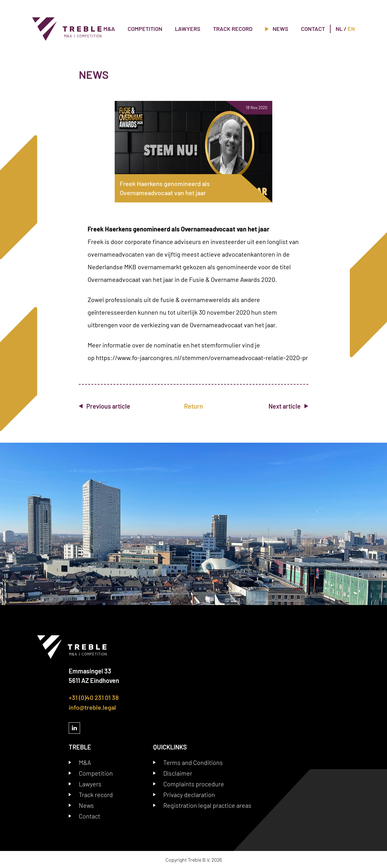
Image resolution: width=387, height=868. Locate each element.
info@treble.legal (92, 707)
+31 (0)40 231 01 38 (94, 697)
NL (339, 29)
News (277, 29)
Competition (145, 29)
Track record (233, 29)
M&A (109, 29)
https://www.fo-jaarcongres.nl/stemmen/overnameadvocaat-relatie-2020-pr (202, 358)
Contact (313, 29)
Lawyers (188, 29)
